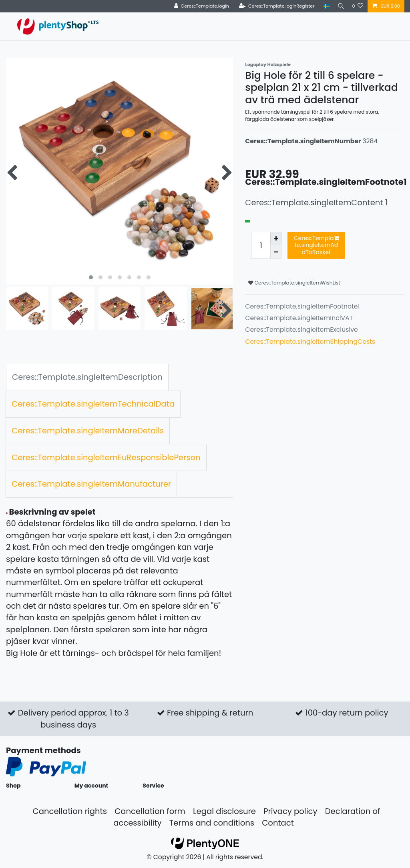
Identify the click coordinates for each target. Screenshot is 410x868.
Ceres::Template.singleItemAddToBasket (317, 245)
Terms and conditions (212, 823)
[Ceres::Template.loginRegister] (275, 6)
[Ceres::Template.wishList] (358, 6)
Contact (278, 823)
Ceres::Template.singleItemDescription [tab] (87, 377)
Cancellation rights (70, 811)
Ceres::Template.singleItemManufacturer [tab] (91, 484)
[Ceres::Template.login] (199, 6)
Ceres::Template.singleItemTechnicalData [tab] (93, 404)
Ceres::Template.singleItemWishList (294, 283)
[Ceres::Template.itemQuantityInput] (261, 246)
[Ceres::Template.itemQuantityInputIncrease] (276, 239)
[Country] (324, 6)
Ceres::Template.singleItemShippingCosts (310, 342)
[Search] (340, 6)
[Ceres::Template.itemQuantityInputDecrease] (276, 252)
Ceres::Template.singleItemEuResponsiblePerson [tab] (106, 457)
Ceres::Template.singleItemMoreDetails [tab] (88, 431)
